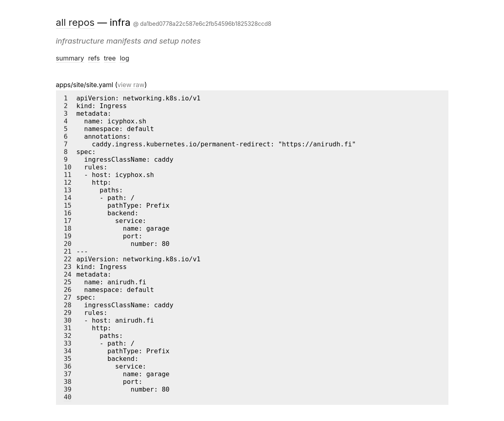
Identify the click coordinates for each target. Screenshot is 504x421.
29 (67, 313)
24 (67, 274)
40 (67, 397)
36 (67, 366)
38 (67, 382)
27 (67, 297)
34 (67, 351)
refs (94, 58)
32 (67, 336)
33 (67, 343)
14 (67, 198)
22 (67, 259)
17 (67, 221)
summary (70, 58)
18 (67, 228)
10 (67, 167)
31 (67, 328)
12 (67, 182)
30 (67, 320)
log (124, 58)
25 (67, 282)
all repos (75, 22)
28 (67, 305)
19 (67, 236)
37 (67, 374)
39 (67, 389)
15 (67, 205)
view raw (131, 85)
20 (67, 244)
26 (67, 290)
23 (67, 267)
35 (67, 359)
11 (67, 175)
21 (67, 251)
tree (110, 58)
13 (67, 190)
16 (67, 213)
